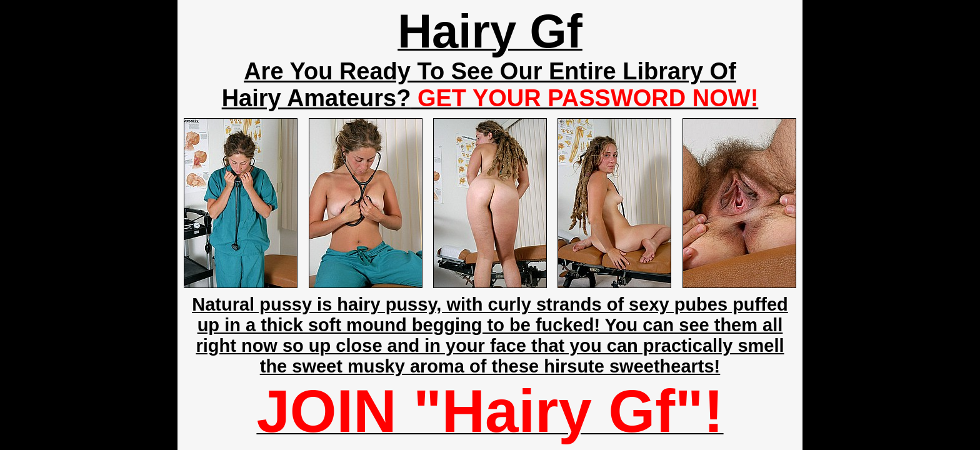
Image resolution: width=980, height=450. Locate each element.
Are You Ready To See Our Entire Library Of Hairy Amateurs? (490, 85)
